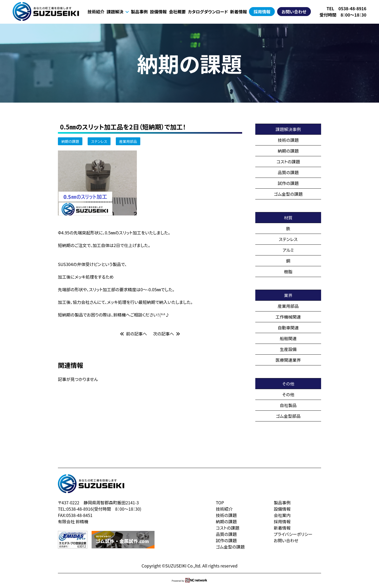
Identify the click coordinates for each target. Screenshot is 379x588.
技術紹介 (96, 12)
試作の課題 (288, 183)
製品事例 (139, 12)
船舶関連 (288, 338)
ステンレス (99, 141)
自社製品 (288, 405)
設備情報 (158, 12)
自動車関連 (288, 328)
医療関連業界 (288, 360)
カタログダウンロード (208, 12)
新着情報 (238, 12)
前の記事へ (134, 334)
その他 (288, 394)
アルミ (288, 250)
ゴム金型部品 (288, 416)
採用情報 (262, 12)
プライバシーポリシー (293, 534)
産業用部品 (128, 141)
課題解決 (118, 12)
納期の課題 (70, 141)
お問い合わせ (294, 12)
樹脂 (288, 272)
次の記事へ (167, 334)
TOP (220, 502)
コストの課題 (288, 162)
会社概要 (177, 12)
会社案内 (282, 515)
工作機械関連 (288, 317)
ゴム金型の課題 (288, 194)
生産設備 (288, 349)
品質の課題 (288, 172)
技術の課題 (288, 140)
